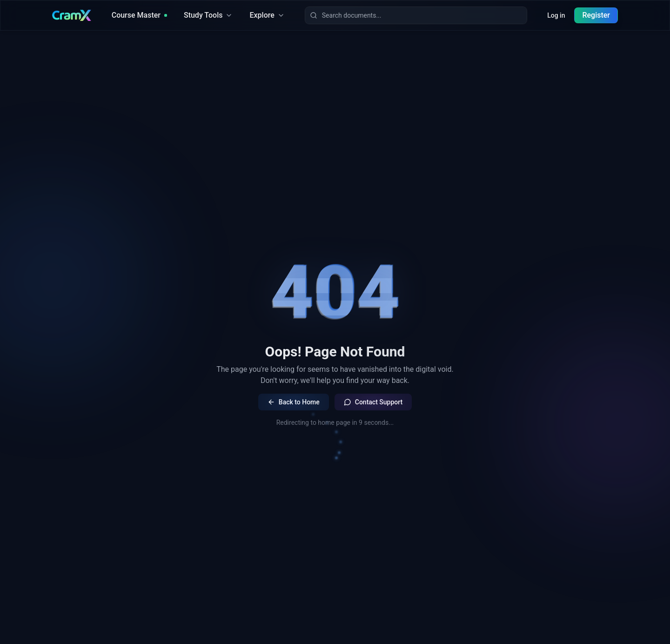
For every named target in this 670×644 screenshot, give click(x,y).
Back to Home (294, 402)
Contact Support (373, 402)
